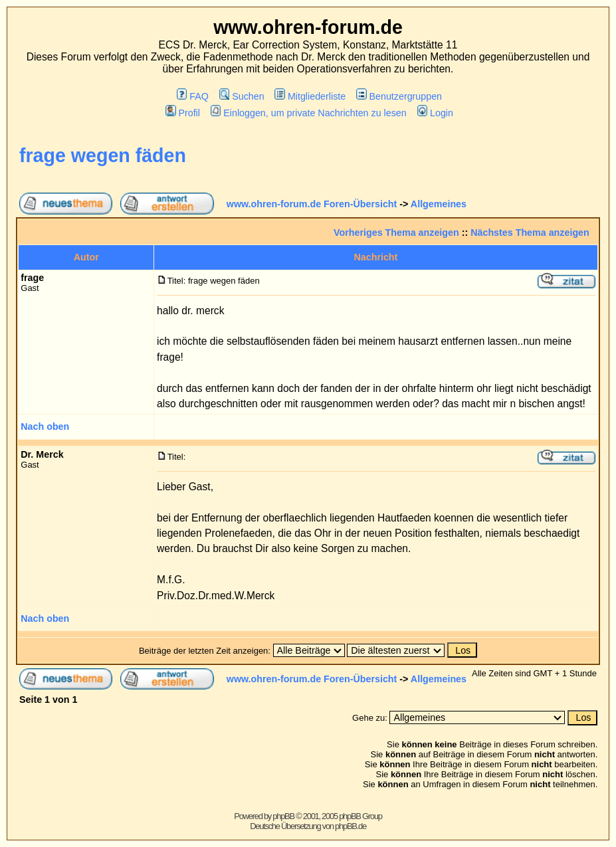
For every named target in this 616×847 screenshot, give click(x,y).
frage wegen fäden (103, 155)
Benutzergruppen (399, 96)
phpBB (283, 816)
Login (435, 113)
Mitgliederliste (310, 96)
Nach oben (45, 426)
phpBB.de (351, 826)
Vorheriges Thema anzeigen (396, 233)
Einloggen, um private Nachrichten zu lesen (309, 113)
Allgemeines (439, 204)
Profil (183, 113)
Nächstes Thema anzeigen (530, 233)
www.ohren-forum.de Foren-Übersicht (312, 204)
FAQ (193, 96)
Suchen (242, 96)
